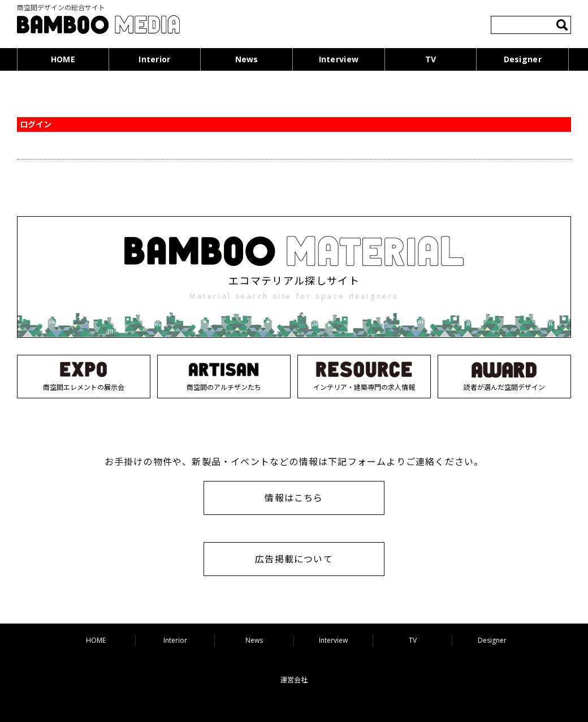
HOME (63, 59)
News (247, 59)
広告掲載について (294, 559)
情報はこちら (294, 498)
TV (431, 59)
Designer (523, 59)
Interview (339, 59)
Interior (154, 59)
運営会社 (294, 680)
